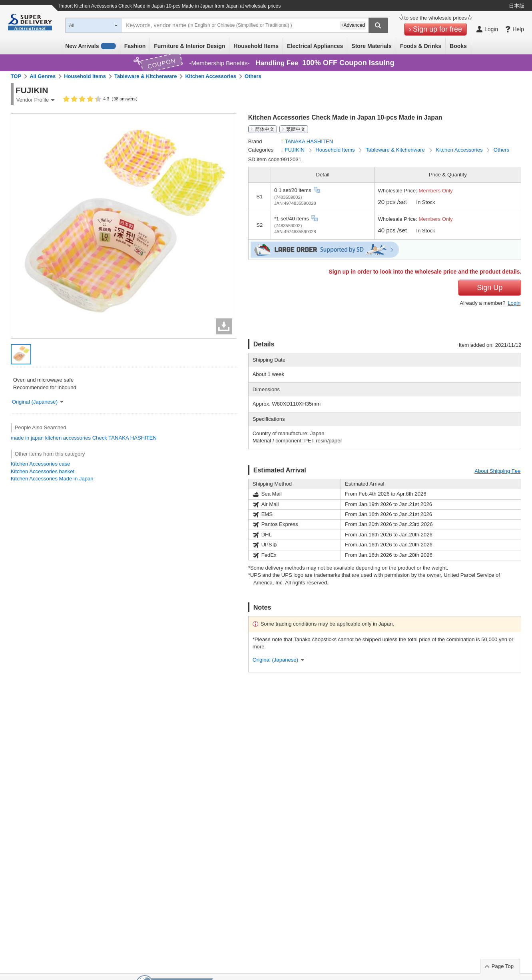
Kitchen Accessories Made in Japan (52, 479)
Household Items (256, 46)
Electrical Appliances (315, 46)
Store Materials (371, 46)
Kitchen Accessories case (41, 464)
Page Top (503, 966)
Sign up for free (437, 29)
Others (253, 76)
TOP (16, 76)
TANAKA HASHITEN (133, 438)
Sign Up (490, 288)
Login (514, 303)
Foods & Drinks (421, 46)
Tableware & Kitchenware (146, 76)
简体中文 (265, 129)
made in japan (27, 438)
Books (458, 46)
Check (100, 438)
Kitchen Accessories (210, 76)
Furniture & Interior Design (189, 46)
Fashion (135, 46)
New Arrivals (91, 46)
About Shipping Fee (497, 471)
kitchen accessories (68, 438)
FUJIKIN (295, 150)
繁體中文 (296, 129)
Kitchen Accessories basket (43, 471)
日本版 (517, 6)
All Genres (43, 76)
